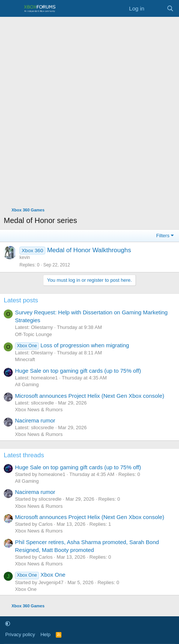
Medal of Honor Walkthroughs (89, 250)
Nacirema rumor (35, 420)
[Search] (170, 8)
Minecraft (25, 359)
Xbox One (40, 575)
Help (45, 634)
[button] (8, 624)
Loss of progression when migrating (72, 345)
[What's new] (155, 8)
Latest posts (21, 300)
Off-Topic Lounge (34, 334)
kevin (25, 257)
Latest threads (24, 455)
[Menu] (10, 9)
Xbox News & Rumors (39, 410)
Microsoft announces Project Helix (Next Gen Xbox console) (90, 396)
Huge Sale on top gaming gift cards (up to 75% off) (78, 371)
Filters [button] (163, 236)
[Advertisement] (89, 110)
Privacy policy (20, 634)
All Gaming (27, 384)
